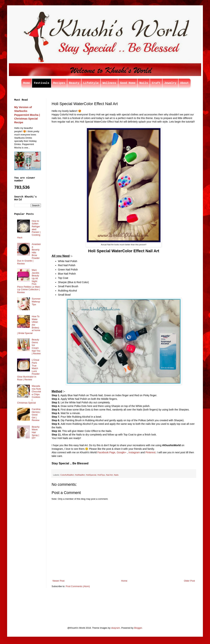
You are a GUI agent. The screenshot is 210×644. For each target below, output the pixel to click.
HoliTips (101, 475)
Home (27, 83)
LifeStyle (91, 83)
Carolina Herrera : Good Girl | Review (36, 415)
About (185, 83)
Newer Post (58, 581)
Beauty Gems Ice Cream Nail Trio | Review (36, 347)
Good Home (128, 83)
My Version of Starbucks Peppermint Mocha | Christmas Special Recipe (27, 115)
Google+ (122, 452)
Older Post (189, 581)
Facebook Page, (107, 452)
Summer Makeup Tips (36, 301)
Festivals (41, 83)
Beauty (74, 83)
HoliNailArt (80, 475)
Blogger (138, 628)
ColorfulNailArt (67, 475)
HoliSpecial (91, 475)
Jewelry (170, 83)
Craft (156, 83)
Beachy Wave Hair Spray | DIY (36, 432)
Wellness (109, 83)
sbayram (115, 628)
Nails (144, 83)
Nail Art (109, 475)
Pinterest (150, 452)
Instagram (134, 452)
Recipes (59, 83)
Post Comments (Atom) (78, 586)
